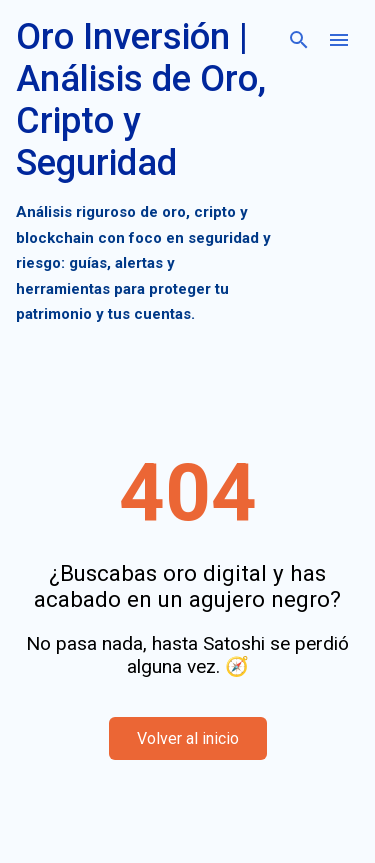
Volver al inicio (188, 738)
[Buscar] (299, 40)
